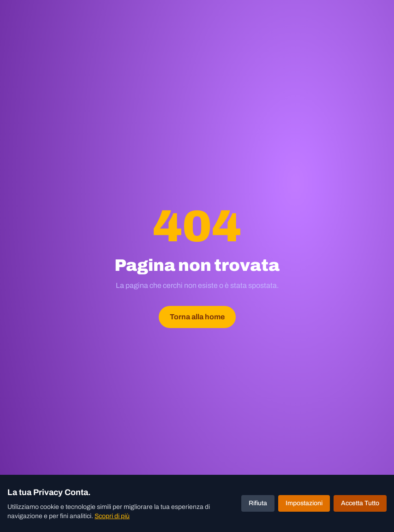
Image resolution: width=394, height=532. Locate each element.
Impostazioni (304, 503)
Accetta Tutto (360, 503)
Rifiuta (258, 503)
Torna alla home (197, 317)
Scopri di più (112, 516)
